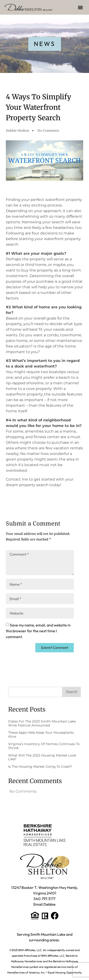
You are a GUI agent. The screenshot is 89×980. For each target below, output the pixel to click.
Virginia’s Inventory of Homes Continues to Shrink (44, 746)
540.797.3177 (44, 899)
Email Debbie (44, 904)
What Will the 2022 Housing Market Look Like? (42, 757)
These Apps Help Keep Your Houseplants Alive (41, 734)
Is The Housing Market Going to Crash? (40, 767)
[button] (80, 7)
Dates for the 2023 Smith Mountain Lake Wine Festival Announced (42, 723)
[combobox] (35, 692)
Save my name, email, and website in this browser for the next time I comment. (38, 631)
